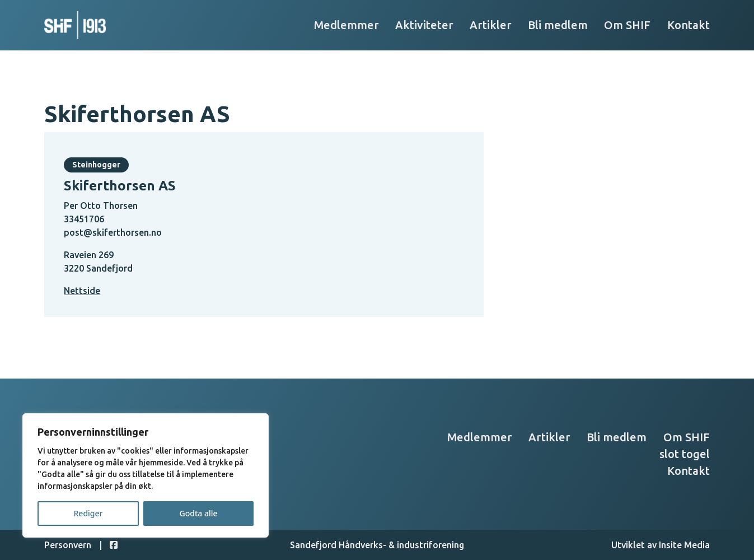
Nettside (82, 291)
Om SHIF (627, 25)
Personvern (68, 545)
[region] (146, 475)
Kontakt (689, 25)
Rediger (88, 513)
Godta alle (198, 513)
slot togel (685, 454)
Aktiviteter (424, 25)
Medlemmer (346, 25)
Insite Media (684, 545)
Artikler (491, 25)
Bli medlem (558, 25)
